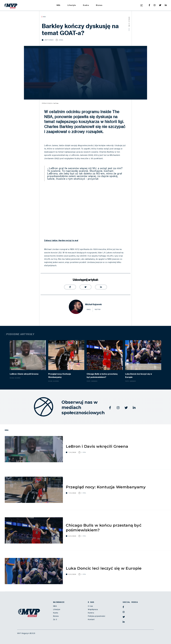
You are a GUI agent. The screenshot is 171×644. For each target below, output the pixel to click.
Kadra (86, 5)
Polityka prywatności (97, 616)
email (89, 309)
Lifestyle (72, 5)
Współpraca (93, 609)
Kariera (91, 613)
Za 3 (55, 619)
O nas (90, 606)
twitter (97, 309)
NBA (58, 5)
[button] (142, 5)
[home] (11, 5)
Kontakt (91, 619)
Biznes (99, 5)
